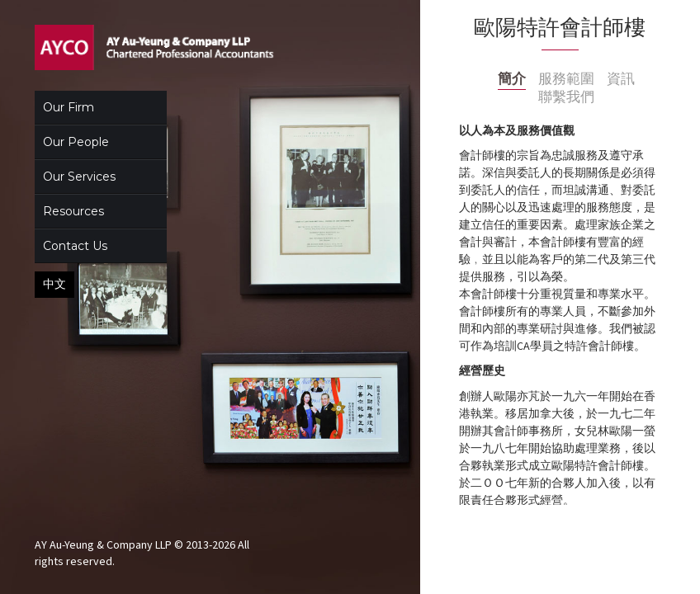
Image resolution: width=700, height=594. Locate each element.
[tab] (512, 80)
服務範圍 (566, 79)
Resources (73, 211)
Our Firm (69, 107)
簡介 (512, 79)
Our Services (79, 177)
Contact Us (75, 246)
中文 (54, 284)
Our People (76, 142)
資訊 (621, 79)
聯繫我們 (566, 97)
